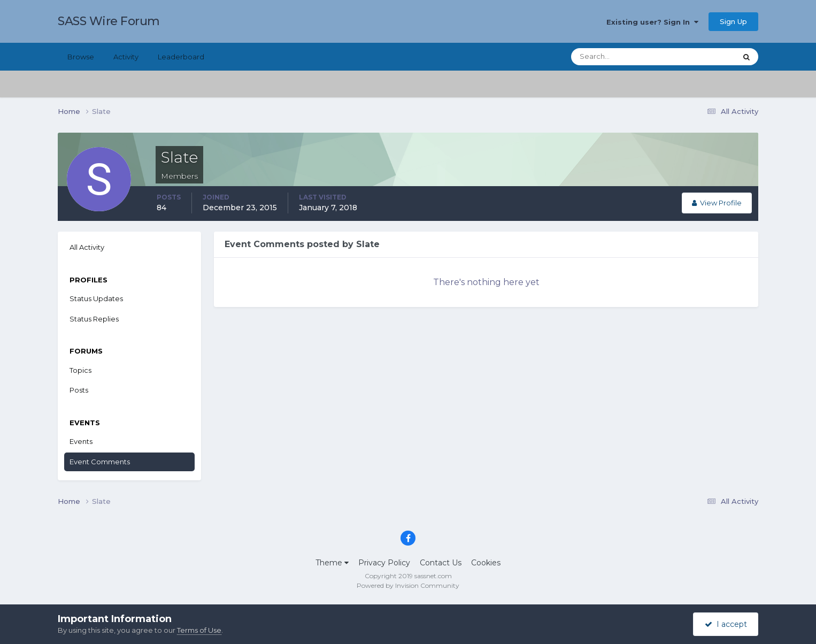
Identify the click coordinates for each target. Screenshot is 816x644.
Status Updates (96, 298)
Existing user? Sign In (652, 22)
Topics (80, 370)
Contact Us (441, 563)
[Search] (619, 57)
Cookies (486, 563)
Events (81, 441)
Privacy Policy (384, 563)
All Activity (87, 247)
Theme (332, 563)
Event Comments (100, 462)
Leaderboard (181, 57)
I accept (726, 624)
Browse (81, 57)
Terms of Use (199, 630)
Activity (126, 57)
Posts (79, 390)
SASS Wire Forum (109, 21)
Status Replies (94, 319)
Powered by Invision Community (408, 585)
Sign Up (733, 21)
